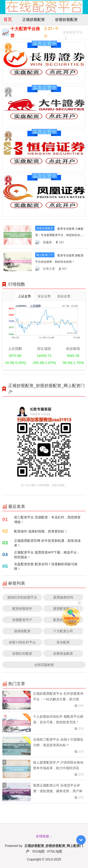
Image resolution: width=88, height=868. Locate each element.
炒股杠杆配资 (22, 653)
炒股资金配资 (63, 653)
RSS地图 (38, 851)
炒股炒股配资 (66, 19)
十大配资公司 (63, 631)
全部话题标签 (44, 665)
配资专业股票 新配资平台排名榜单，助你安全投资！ (59, 262)
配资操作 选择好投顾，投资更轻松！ (41, 531)
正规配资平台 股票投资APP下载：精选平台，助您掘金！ (47, 555)
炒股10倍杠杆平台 (22, 642)
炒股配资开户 (22, 620)
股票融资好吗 (63, 597)
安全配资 (63, 642)
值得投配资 (22, 631)
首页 (8, 19)
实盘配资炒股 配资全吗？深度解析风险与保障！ (46, 566)
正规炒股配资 (34, 19)
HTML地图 (54, 851)
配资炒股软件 (22, 608)
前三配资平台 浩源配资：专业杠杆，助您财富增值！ (47, 519)
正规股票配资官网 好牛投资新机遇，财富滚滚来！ (47, 543)
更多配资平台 (73, 33)
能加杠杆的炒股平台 (22, 597)
